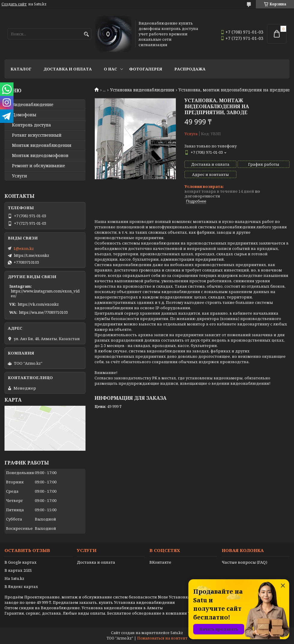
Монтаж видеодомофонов (40, 156)
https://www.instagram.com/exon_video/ (45, 293)
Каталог (21, 69)
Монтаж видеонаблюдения (42, 145)
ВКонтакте (160, 562)
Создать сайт (14, 4)
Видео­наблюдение (33, 105)
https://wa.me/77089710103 (43, 312)
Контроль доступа (31, 125)
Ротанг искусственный (37, 135)
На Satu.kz (14, 578)
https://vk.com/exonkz (38, 304)
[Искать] (86, 34)
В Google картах (21, 562)
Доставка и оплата (68, 69)
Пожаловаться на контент (162, 638)
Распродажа (190, 69)
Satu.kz (177, 633)
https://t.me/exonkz (31, 255)
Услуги (19, 176)
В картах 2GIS (18, 570)
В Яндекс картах (21, 586)
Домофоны (24, 115)
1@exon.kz (24, 248)
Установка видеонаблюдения (142, 90)
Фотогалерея (146, 69)
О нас (110, 69)
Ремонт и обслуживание (39, 166)
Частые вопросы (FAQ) (244, 562)
